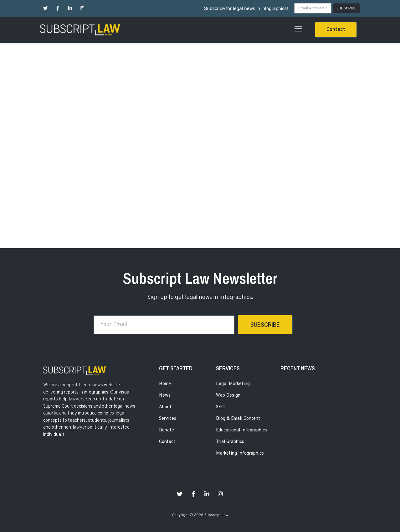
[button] (336, 30)
